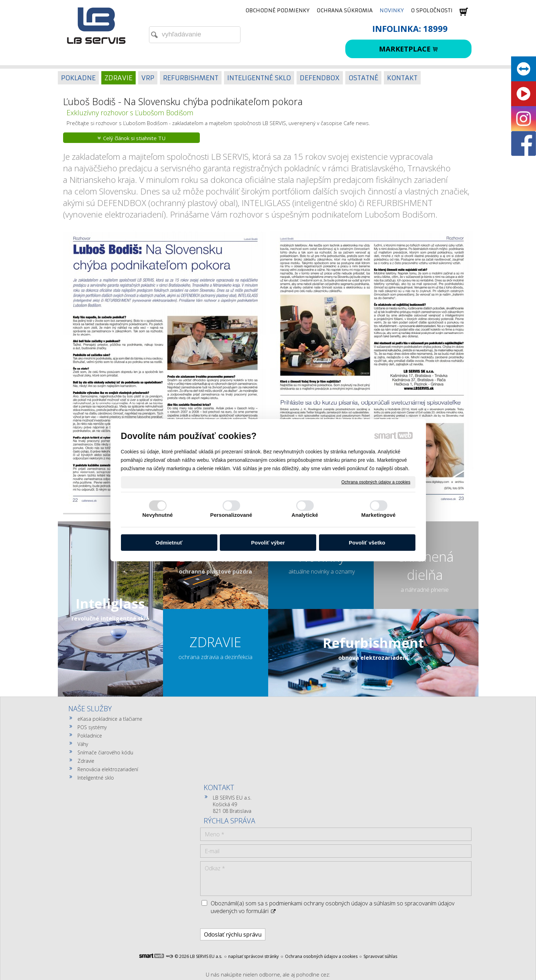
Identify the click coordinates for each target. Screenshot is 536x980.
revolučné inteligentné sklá (110, 618)
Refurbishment (373, 643)
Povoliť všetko (367, 543)
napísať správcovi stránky (253, 852)
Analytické (305, 515)
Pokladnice (90, 736)
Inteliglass (110, 603)
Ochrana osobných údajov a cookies (376, 482)
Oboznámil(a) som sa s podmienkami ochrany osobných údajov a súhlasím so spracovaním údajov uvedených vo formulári (406, 799)
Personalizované (231, 515)
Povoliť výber (268, 543)
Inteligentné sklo (96, 778)
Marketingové (379, 515)
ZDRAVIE (215, 642)
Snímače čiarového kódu (105, 752)
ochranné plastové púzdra (215, 571)
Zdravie (86, 761)
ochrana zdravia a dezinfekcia (215, 657)
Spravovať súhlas (380, 852)
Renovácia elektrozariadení (108, 769)
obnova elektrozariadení (373, 658)
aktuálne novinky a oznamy (322, 571)
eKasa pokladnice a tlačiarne (110, 719)
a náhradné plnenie (425, 590)
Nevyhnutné (158, 515)
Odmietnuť (169, 543)
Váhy (83, 744)
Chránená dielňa (425, 566)
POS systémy (92, 727)
